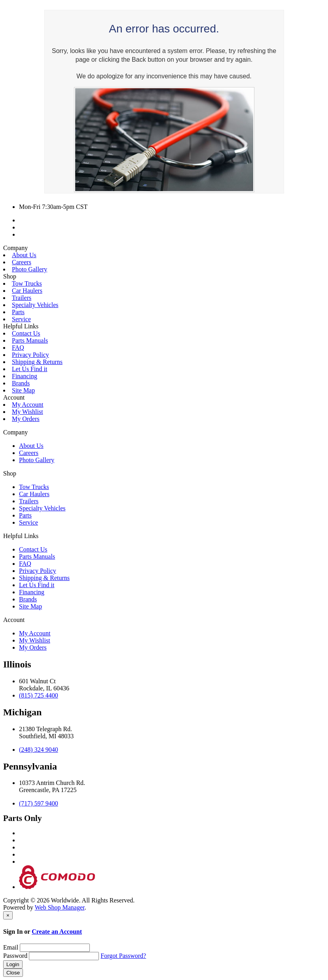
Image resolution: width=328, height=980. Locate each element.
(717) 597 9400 (39, 803)
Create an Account (57, 932)
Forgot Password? (123, 956)
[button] (164, 248)
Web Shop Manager (60, 907)
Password (15, 956)
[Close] (8, 915)
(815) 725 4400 (39, 695)
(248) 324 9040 (39, 750)
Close (13, 973)
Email (11, 947)
